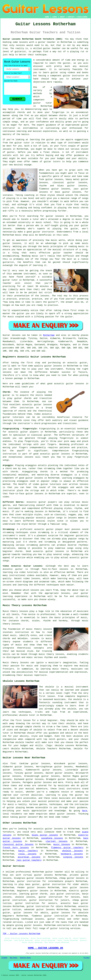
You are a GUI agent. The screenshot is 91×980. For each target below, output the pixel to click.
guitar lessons (55, 216)
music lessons (62, 844)
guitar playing (16, 808)
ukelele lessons (72, 851)
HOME (47, 17)
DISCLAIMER (82, 17)
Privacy (87, 958)
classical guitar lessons (18, 844)
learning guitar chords (33, 894)
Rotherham (49, 335)
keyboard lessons (72, 854)
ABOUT (62, 17)
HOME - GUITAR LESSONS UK (45, 948)
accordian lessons (29, 857)
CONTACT (71, 17)
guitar (42, 42)
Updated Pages (25, 958)
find (13, 764)
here (85, 811)
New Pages (14, 958)
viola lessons (27, 854)
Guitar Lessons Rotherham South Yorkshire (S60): (33, 39)
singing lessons (73, 857)
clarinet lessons (57, 841)
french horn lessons (16, 848)
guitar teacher (54, 872)
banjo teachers (28, 851)
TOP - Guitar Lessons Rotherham (21, 934)
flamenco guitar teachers (67, 848)
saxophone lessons (52, 838)
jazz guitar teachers (29, 860)
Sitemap (4, 958)
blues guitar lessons (45, 835)
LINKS (54, 17)
